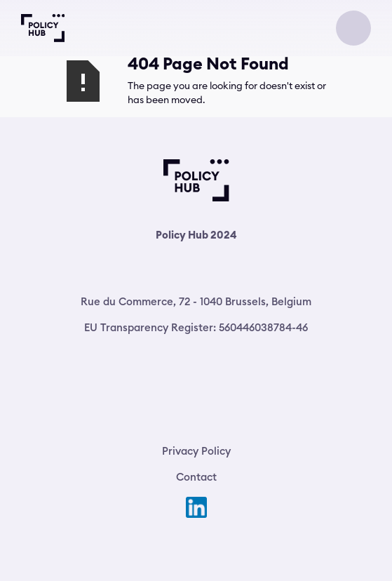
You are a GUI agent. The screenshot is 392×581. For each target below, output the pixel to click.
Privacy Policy (196, 451)
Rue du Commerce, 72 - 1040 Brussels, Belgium (196, 301)
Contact (196, 477)
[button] (353, 28)
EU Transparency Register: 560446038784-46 (196, 327)
